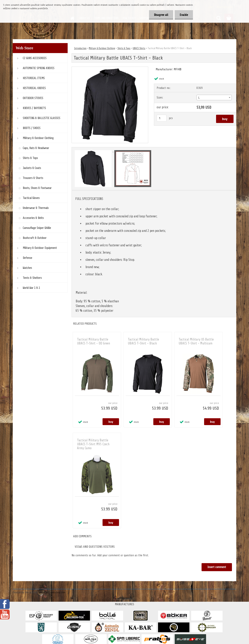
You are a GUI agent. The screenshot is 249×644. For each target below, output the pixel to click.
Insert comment (217, 567)
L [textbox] (199, 98)
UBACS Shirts (139, 48)
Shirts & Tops (124, 48)
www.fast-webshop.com (52, 592)
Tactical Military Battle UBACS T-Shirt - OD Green (94, 341)
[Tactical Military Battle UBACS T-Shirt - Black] (110, 68)
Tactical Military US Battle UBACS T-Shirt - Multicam (196, 341)
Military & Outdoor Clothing (102, 48)
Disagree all (161, 15)
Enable (184, 15)
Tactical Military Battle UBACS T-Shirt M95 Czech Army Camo (93, 444)
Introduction (80, 48)
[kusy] (162, 118)
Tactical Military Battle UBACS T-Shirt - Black (143, 341)
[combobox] (214, 98)
